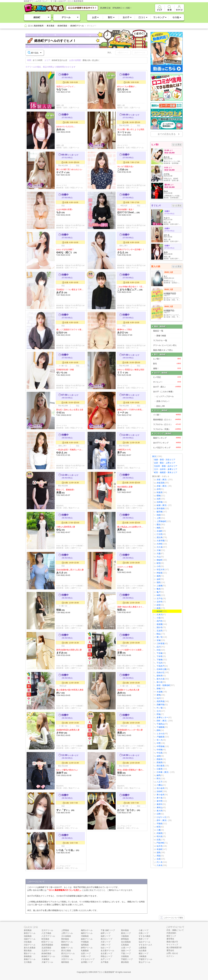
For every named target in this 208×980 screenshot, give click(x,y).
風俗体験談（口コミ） (167, 420)
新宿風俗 (28, 930)
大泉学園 (161, 541)
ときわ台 (161, 734)
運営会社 (170, 950)
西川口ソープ (106, 939)
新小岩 (160, 682)
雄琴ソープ (106, 933)
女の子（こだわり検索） (164, 392)
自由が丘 (161, 672)
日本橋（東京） (163, 772)
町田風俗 (45, 939)
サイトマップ (172, 945)
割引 (167, 364)
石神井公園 (161, 669)
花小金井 (161, 788)
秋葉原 (160, 492)
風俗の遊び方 (172, 942)
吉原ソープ (86, 953)
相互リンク (171, 936)
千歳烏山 (161, 724)
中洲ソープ (86, 956)
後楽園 (160, 624)
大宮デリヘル (67, 959)
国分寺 (160, 627)
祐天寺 (160, 846)
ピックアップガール (165, 396)
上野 (159, 518)
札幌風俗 (85, 951)
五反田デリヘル (48, 951)
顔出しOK (161, 406)
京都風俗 (125, 956)
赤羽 (159, 489)
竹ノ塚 (160, 708)
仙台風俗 (143, 951)
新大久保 (161, 679)
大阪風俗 (125, 936)
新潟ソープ (126, 933)
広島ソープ (144, 933)
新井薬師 (161, 508)
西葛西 (160, 762)
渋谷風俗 (28, 942)
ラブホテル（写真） (167, 429)
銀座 (159, 608)
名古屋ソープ (106, 953)
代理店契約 (171, 933)
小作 (159, 566)
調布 (159, 730)
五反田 (160, 631)
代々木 (160, 862)
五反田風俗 (46, 948)
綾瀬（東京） (162, 505)
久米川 (160, 615)
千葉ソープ (126, 953)
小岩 (159, 618)
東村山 (160, 808)
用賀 (159, 856)
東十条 (160, 798)
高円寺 (160, 621)
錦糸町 (37, 17)
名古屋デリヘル (107, 951)
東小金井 (161, 795)
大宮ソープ (106, 942)
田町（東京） (162, 721)
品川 (159, 647)
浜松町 (160, 791)
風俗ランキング (167, 438)
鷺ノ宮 (160, 637)
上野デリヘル (67, 933)
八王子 (160, 782)
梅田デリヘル (87, 933)
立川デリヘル (47, 930)
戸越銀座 (161, 737)
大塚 (159, 550)
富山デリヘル (144, 962)
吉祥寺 (160, 602)
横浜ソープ (144, 953)
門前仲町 (161, 843)
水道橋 (160, 692)
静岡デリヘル (87, 948)
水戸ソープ (106, 959)
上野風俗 (65, 930)
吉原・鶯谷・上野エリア (165, 463)
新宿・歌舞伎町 (163, 685)
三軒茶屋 (161, 644)
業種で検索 (161, 336)
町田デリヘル (47, 942)
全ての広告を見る (167, 134)
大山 (159, 557)
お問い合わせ (172, 953)
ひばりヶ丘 (161, 817)
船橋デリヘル (67, 948)
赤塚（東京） (162, 486)
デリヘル (66, 17)
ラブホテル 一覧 (160, 340)
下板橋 (160, 660)
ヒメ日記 (167, 377)
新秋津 (160, 676)
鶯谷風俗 (28, 951)
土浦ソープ (126, 948)
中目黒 (160, 753)
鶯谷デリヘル (30, 953)
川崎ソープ (106, 945)
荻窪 (159, 563)
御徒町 (160, 560)
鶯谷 (159, 525)
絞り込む (35, 52)
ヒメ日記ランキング (167, 448)
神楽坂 (160, 573)
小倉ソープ (144, 930)
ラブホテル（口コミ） (167, 424)
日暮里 (160, 769)
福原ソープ (106, 936)
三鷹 (159, 830)
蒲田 (159, 582)
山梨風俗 (143, 948)
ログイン (170, 956)
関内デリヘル (67, 942)
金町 (159, 579)
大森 (159, 554)
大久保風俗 (66, 936)
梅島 (159, 528)
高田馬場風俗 (47, 945)
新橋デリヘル (30, 959)
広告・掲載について (175, 930)
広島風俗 (125, 945)
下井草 (160, 656)
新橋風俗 (28, 956)
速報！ (167, 368)
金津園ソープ (87, 962)
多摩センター (162, 717)
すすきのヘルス (145, 945)
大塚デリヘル (47, 962)
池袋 (159, 515)
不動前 (160, 824)
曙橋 (159, 496)
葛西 (159, 576)
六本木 (160, 865)
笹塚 (159, 640)
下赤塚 (160, 653)
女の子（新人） (167, 387)
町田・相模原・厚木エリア (166, 472)
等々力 (160, 740)
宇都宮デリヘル (145, 959)
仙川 (159, 698)
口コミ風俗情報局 (106, 972)
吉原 (159, 859)
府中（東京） (162, 820)
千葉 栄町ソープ (108, 930)
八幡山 (160, 785)
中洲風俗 (85, 942)
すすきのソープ (88, 959)
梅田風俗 (65, 962)
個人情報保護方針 (174, 948)
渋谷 (159, 650)
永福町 (160, 531)
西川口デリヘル (68, 953)
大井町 (160, 544)
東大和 (160, 811)
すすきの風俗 (144, 936)
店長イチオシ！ (163, 401)
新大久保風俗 (30, 948)
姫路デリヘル (87, 939)
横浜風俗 (125, 962)
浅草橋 (160, 502)
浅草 (159, 499)
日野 (159, 814)
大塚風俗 (45, 959)
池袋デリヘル (30, 939)
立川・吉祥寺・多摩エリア (166, 469)
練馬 (159, 775)
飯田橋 (160, 512)
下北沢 (160, 663)
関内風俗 (65, 939)
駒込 (159, 634)
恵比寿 (160, 537)
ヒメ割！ (167, 359)
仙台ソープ (106, 948)
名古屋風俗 (126, 942)
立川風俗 (28, 962)
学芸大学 (161, 570)
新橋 (159, 689)
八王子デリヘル (48, 936)
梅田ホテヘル (87, 930)
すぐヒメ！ (167, 382)
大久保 (160, 547)
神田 (159, 595)
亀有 (159, 589)
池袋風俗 (28, 936)
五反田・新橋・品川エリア (166, 466)
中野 (159, 743)
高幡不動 (161, 705)
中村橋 (160, 750)
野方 (159, 779)
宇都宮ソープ (127, 959)
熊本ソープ (144, 939)
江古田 (160, 534)
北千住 (160, 599)
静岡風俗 (125, 939)
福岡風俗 (85, 945)
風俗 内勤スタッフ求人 (163, 350)
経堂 (159, 605)
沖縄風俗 (85, 936)
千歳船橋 (161, 727)
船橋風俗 (65, 945)
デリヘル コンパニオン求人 (165, 345)
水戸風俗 (105, 962)
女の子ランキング (167, 443)
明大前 (160, 836)
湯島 (159, 853)
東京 (154, 456)
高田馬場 (161, 701)
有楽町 (160, 849)
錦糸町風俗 (46, 953)
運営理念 (170, 939)
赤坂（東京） (162, 480)
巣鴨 (159, 695)
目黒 (159, 840)
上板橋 (160, 586)
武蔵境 (160, 833)
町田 (159, 827)
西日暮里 (161, 766)
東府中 (160, 804)
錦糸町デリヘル (48, 956)
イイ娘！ (167, 415)
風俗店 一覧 (158, 331)
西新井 (160, 759)
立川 (159, 711)
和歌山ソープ (106, 956)
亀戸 (159, 592)
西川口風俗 (66, 951)
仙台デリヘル (144, 942)
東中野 (160, 801)
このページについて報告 (172, 918)
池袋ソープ (126, 951)
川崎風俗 (143, 956)
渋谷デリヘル (30, 945)
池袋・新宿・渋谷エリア (165, 460)
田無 (159, 714)
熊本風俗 (125, 930)
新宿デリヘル (30, 933)
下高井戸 (161, 666)
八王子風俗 (46, 933)
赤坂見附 (161, 483)
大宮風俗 (65, 956)
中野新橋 (161, 746)
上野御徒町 (161, 521)
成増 (159, 756)
